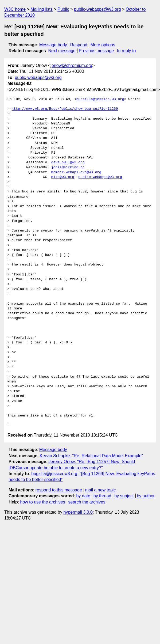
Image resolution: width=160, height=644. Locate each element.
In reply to (126, 51)
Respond (79, 45)
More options (103, 45)
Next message (62, 51)
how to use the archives (43, 502)
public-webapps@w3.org (97, 9)
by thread (102, 496)
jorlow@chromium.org (71, 65)
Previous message (96, 51)
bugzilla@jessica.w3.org (100, 99)
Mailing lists (42, 9)
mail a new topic (101, 490)
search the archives (87, 502)
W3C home (15, 9)
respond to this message (58, 490)
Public (63, 9)
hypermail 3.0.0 (78, 512)
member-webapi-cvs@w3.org (76, 172)
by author (146, 496)
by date (83, 496)
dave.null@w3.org (68, 162)
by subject (124, 496)
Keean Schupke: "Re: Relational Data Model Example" (91, 456)
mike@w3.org (63, 177)
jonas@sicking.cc (68, 168)
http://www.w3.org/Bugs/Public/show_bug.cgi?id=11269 (65, 109)
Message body (53, 45)
